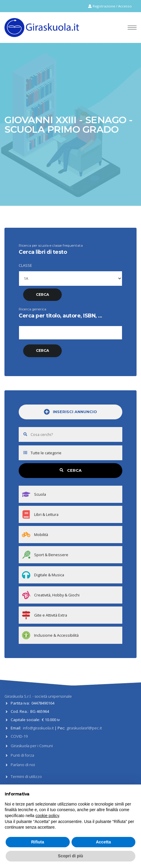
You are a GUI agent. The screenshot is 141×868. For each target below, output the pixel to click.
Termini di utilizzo (26, 776)
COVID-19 (19, 736)
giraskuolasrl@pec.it (84, 728)
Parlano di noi (23, 765)
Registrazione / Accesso (110, 6)
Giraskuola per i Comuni (32, 746)
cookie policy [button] (47, 816)
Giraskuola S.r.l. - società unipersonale (38, 696)
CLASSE (25, 265)
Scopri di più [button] (70, 856)
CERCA (71, 470)
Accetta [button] (103, 842)
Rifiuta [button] (38, 842)
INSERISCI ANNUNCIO (70, 412)
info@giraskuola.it (38, 728)
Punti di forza (22, 755)
